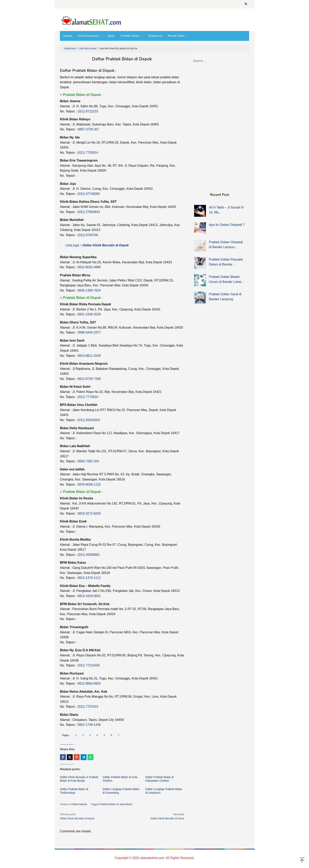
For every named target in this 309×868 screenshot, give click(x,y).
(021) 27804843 (89, 212)
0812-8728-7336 (89, 379)
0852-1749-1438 (89, 725)
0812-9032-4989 (89, 267)
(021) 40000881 (89, 555)
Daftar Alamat (79, 804)
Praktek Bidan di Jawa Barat (116, 804)
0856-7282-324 (88, 461)
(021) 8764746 (88, 235)
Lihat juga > (97, 245)
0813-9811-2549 (89, 356)
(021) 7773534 (88, 397)
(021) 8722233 (88, 111)
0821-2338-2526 (89, 314)
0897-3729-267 (88, 129)
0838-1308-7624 (89, 290)
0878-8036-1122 (89, 484)
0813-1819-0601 (89, 596)
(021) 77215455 (89, 665)
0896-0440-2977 (89, 332)
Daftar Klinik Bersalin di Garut (154, 816)
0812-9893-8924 (89, 683)
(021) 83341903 (89, 420)
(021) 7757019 (88, 707)
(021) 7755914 (88, 153)
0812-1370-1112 (89, 578)
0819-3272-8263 (89, 513)
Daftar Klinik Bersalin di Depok (90, 816)
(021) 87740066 (89, 194)
